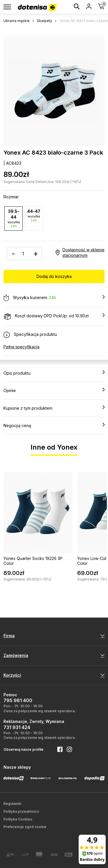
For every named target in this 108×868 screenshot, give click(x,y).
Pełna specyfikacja (21, 347)
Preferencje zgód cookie (25, 827)
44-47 (34, 216)
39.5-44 (14, 218)
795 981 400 (18, 700)
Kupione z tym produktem (54, 408)
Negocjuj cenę (54, 425)
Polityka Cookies (18, 819)
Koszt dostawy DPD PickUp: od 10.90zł (54, 316)
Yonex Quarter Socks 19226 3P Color (33, 561)
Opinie (54, 390)
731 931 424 (17, 727)
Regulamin (12, 804)
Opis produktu (54, 373)
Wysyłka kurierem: (54, 298)
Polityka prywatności (21, 811)
